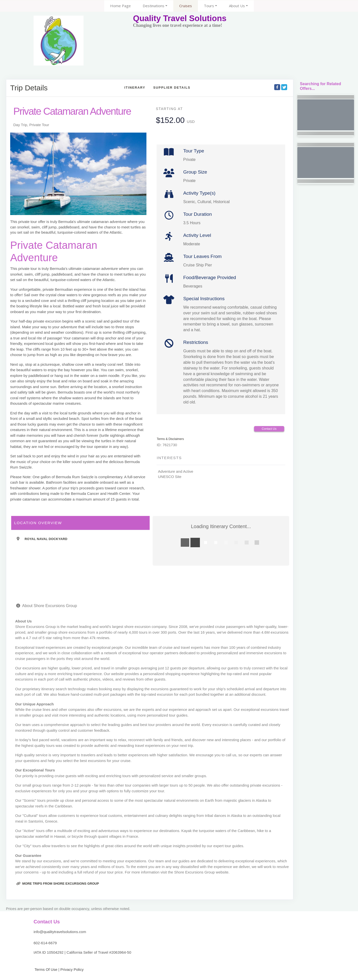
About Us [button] (237, 6)
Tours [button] (209, 6)
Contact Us (269, 429)
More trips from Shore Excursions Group (58, 884)
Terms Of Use (45, 969)
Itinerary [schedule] (135, 88)
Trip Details (29, 88)
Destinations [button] (154, 6)
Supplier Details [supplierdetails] (172, 88)
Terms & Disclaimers (170, 439)
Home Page (120, 6)
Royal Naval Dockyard (46, 539)
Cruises (186, 6)
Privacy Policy (72, 969)
